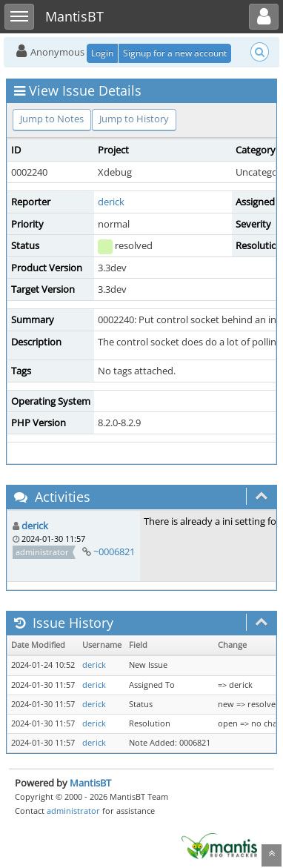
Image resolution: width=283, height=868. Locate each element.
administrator (73, 811)
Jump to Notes (52, 119)
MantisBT (90, 783)
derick (111, 202)
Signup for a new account (175, 53)
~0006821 (114, 551)
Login (102, 53)
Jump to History (134, 119)
